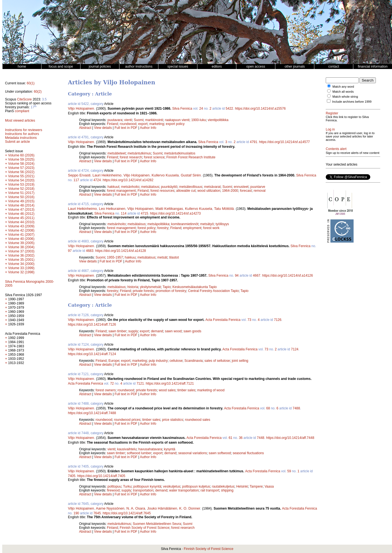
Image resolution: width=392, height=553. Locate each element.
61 (230, 438)
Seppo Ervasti (79, 175)
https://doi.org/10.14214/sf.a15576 (260, 109)
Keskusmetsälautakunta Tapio (194, 287)
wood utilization (209, 191)
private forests (143, 291)
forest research (131, 157)
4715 (144, 213)
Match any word (343, 87)
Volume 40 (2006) (21, 239)
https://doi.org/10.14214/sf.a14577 (285, 142)
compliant (22, 111)
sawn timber (117, 331)
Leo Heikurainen (112, 209)
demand (157, 331)
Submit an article (17, 142)
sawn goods (192, 331)
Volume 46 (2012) (21, 214)
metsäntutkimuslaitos (180, 153)
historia (133, 287)
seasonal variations (193, 453)
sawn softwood (220, 453)
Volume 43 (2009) (21, 226)
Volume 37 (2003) (21, 251)
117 (76, 180)
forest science (154, 157)
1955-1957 (115, 257)
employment (192, 228)
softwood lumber (139, 453)
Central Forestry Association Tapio (214, 291)
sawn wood (173, 331)
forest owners (106, 390)
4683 (90, 251)
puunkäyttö (169, 187)
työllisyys (222, 224)
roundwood (128, 124)
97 (70, 251)
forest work (211, 228)
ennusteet (241, 187)
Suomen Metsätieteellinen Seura (157, 524)
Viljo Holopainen (81, 108)
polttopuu (114, 486)
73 (249, 320)
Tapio (167, 287)
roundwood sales (198, 420)
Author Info (148, 128)
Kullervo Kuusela (165, 175)
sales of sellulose (217, 361)
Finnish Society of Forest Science (144, 528)
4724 (97, 180)
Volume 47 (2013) (21, 210)
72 (112, 384)
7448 (261, 438)
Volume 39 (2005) (21, 243)
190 (76, 513)
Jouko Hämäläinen (162, 508)
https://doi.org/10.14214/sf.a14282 (128, 180)
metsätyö (207, 224)
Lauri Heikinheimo (107, 175)
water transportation (184, 490)
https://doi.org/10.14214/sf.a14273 (175, 213)
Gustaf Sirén (191, 175)
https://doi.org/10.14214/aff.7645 (127, 513)
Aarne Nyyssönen (110, 508)
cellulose (176, 361)
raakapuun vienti (177, 120)
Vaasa (269, 486)
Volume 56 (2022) (21, 172)
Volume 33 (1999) (21, 268)
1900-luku (199, 120)
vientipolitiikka (218, 120)
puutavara (115, 120)
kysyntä (170, 449)
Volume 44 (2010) (21, 222)
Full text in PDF (126, 128)
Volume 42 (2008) (21, 230)
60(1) (31, 83)
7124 (295, 349)
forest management (121, 191)
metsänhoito (130, 187)
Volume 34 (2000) (21, 264)
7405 (72, 476)
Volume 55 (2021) (21, 176)
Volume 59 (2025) (21, 159)
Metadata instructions (21, 138)
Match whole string (345, 97)
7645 (97, 513)
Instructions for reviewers (24, 130)
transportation (143, 490)
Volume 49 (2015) (21, 201)
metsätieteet (117, 153)
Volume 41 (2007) (21, 235)
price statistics (172, 420)
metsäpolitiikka (158, 224)
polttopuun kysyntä (147, 486)
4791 (253, 142)
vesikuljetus (172, 486)
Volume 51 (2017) (21, 193)
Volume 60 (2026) (21, 155)
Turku (127, 486)
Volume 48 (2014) (21, 205)
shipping (227, 490)
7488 (296, 408)
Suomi (139, 120)
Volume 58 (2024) (21, 164)
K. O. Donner (189, 508)
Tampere (256, 486)
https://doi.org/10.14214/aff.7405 (101, 476)
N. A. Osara (136, 508)
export (143, 124)
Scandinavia (193, 361)
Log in (330, 129)
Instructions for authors (22, 134)
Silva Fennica (182, 109)
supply (133, 331)
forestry (163, 228)
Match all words (343, 92)
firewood (113, 490)
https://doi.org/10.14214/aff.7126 (92, 325)
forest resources (162, 191)
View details (103, 128)
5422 (230, 109)
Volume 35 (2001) (21, 260)
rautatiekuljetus (223, 486)
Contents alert (336, 149)
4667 (257, 276)
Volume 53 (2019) (21, 185)
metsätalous (150, 187)
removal (260, 191)
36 (241, 438)
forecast (246, 191)
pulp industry (158, 361)
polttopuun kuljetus (196, 486)
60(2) (38, 92)
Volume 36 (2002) (21, 255)
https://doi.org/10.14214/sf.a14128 (121, 251)
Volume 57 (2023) (21, 168)
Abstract (85, 128)
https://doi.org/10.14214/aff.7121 (170, 384)
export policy (175, 124)
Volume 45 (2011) (21, 218)
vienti (128, 120)
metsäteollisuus (191, 187)
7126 (278, 320)
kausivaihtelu (127, 449)
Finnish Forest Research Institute (191, 157)
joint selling (240, 361)
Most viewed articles (20, 121)
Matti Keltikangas (169, 209)
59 (289, 471)
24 (201, 109)
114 (124, 213)
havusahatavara (150, 449)
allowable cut (186, 191)
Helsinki (242, 486)
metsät (162, 257)
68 (268, 408)
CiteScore (24, 99)
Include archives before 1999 (352, 102)
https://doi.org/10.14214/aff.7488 (92, 413)
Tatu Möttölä (224, 209)
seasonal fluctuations (248, 453)
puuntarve (258, 187)
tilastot (174, 257)
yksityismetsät (150, 287)
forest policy (146, 228)
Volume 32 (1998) (21, 272)
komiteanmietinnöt (185, 224)
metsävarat (212, 187)
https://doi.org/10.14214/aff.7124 (92, 354)
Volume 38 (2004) (21, 247)
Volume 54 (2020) (21, 180)
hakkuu (130, 257)
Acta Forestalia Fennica (223, 320)
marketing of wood (211, 390)
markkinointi (154, 120)
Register (332, 113)
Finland (112, 124)
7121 (140, 384)
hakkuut (113, 187)
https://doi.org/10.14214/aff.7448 (290, 438)
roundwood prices (127, 420)
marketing (157, 124)
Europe (114, 361)
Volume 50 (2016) (21, 197)
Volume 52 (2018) (21, 189)
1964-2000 (230, 191)
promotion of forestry (171, 291)
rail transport (210, 490)
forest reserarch (183, 528)
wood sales (167, 390)
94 (237, 276)
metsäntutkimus (139, 153)
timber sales (186, 390)
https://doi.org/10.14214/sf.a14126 (288, 276)
